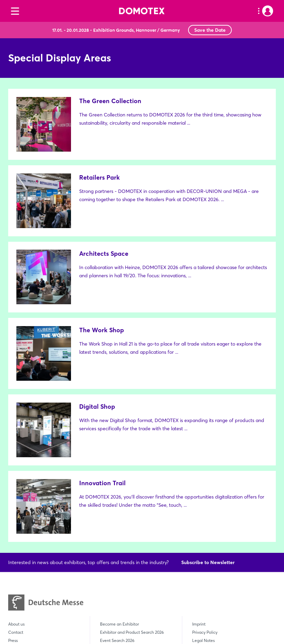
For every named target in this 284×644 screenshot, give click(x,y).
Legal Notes (203, 494)
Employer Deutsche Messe (217, 526)
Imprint (199, 477)
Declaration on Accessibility (218, 518)
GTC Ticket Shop (208, 502)
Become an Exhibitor (119, 477)
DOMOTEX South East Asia (33, 570)
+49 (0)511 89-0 (130, 591)
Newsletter (18, 502)
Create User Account (27, 510)
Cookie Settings (207, 535)
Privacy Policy (205, 485)
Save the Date (210, 30)
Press (13, 494)
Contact (16, 485)
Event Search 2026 (117, 494)
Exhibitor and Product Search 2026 (132, 485)
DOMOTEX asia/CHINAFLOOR (37, 562)
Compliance (204, 510)
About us (16, 477)
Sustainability (21, 518)
